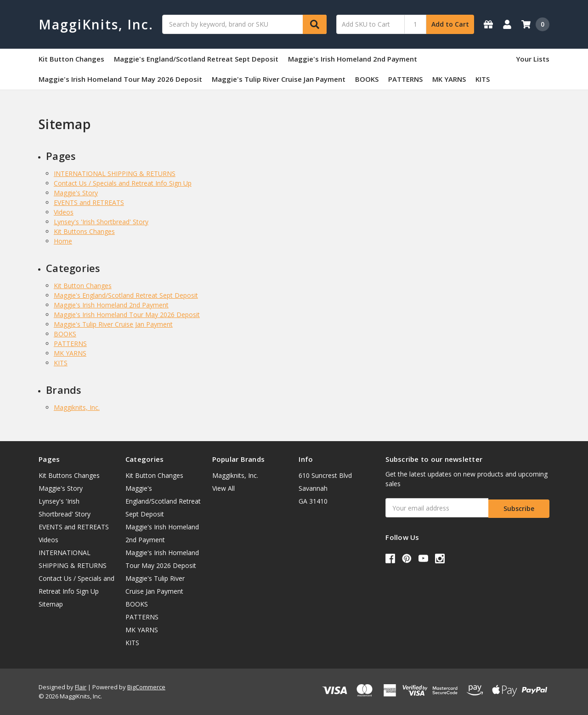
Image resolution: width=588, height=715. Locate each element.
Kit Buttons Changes (84, 231)
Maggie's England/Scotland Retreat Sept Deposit (196, 59)
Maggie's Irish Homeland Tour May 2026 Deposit (120, 79)
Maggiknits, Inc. (77, 407)
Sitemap (51, 604)
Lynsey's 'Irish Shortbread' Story (101, 222)
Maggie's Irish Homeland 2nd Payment (353, 59)
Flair (81, 687)
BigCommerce (146, 687)
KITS (483, 79)
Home (63, 241)
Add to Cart (450, 24)
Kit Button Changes (71, 59)
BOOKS (367, 79)
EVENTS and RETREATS (89, 202)
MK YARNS (449, 79)
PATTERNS (405, 79)
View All (223, 488)
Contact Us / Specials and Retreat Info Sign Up (123, 183)
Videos (64, 212)
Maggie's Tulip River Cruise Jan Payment (279, 79)
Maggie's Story (76, 193)
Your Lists (533, 59)
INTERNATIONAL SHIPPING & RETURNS (115, 173)
